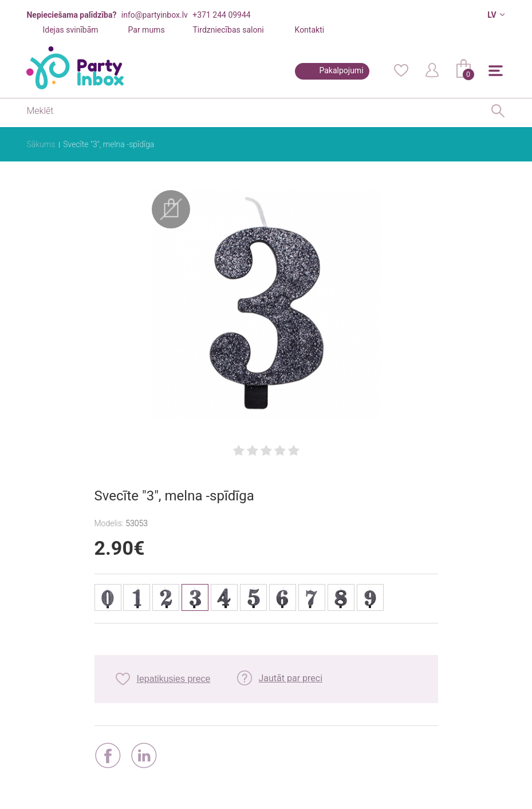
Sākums (41, 144)
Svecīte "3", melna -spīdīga (109, 144)
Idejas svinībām (70, 30)
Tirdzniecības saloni (228, 30)
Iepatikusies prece (174, 679)
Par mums (147, 30)
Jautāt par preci (290, 678)
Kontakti (310, 30)
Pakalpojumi (341, 70)
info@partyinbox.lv (155, 15)
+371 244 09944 (221, 15)
